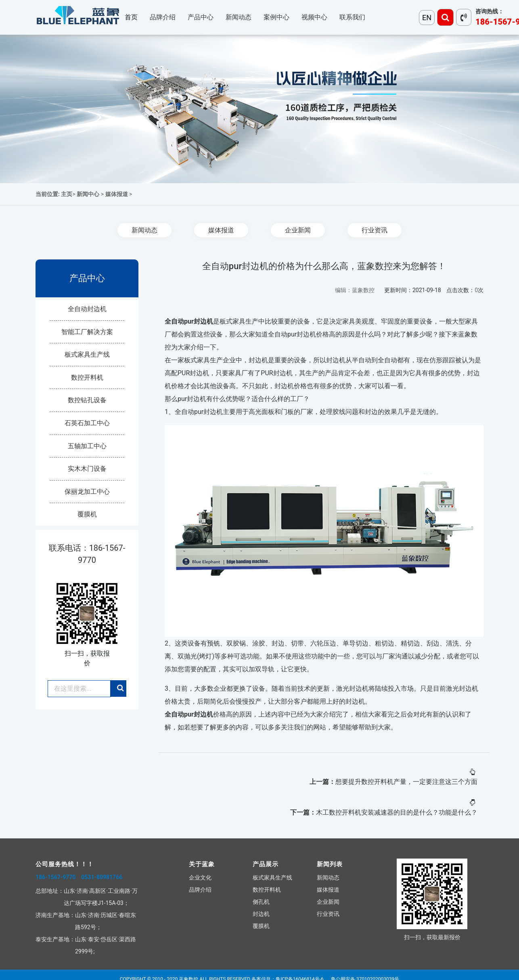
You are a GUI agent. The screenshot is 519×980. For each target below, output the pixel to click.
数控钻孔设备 (87, 400)
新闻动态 (144, 230)
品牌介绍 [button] (163, 17)
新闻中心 (88, 194)
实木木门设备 (87, 469)
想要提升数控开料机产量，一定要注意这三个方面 (406, 782)
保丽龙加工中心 (87, 492)
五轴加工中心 (87, 446)
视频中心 (314, 17)
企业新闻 (298, 230)
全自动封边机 (87, 309)
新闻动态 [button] (239, 17)
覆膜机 (87, 514)
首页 (131, 17)
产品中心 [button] (201, 17)
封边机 (261, 914)
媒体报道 (117, 194)
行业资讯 (375, 230)
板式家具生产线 (87, 354)
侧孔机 (261, 902)
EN (427, 18)
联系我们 (352, 17)
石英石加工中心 (87, 423)
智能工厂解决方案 (87, 332)
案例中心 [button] (276, 17)
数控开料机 (87, 377)
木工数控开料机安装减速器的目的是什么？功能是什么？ (397, 812)
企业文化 (200, 878)
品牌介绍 (200, 890)
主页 (67, 194)
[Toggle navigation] (445, 17)
